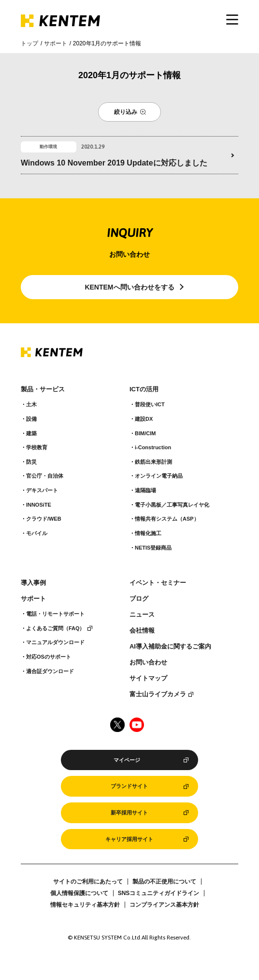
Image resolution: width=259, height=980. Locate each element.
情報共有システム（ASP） (167, 519)
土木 (31, 404)
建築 (31, 433)
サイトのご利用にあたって (88, 882)
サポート (56, 43)
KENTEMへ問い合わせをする (129, 287)
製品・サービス (43, 389)
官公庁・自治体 (45, 476)
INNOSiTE (39, 505)
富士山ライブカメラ (158, 694)
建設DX (144, 419)
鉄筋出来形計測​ (153, 462)
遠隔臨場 (145, 490)
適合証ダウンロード (50, 671)
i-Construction (153, 447)
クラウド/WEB (44, 519)
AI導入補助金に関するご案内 (170, 647)
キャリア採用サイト (129, 839)
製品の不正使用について (164, 882)
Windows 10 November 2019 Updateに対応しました (114, 163)
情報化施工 (148, 533)
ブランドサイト (129, 786)
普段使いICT (150, 404)
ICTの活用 (144, 389)
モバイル (37, 533)
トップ (29, 43)
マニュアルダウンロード (55, 642)
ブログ (139, 599)
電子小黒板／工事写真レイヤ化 (172, 505)
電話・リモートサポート (55, 614)
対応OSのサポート (49, 657)
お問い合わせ (148, 663)
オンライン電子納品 (159, 476)
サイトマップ (148, 678)
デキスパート (42, 490)
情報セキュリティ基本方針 (85, 905)
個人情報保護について (79, 893)
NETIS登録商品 (153, 548)
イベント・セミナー (158, 583)
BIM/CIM (145, 433)
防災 (31, 462)
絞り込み (126, 112)
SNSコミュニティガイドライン (159, 893)
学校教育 (37, 447)
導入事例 (33, 583)
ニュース (142, 615)
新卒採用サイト (129, 813)
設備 (31, 419)
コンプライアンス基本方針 (164, 905)
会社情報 (142, 631)
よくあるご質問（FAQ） (56, 628)
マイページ (127, 760)
